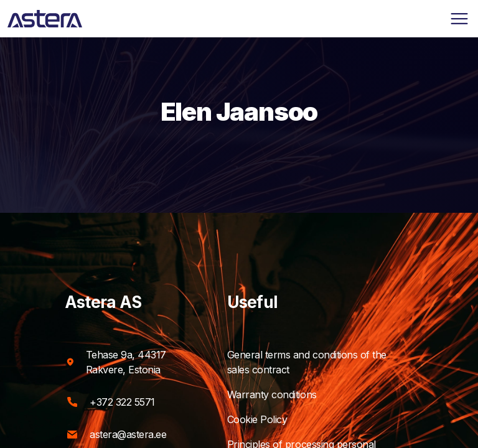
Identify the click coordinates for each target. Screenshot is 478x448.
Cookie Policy (269, 419)
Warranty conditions (284, 394)
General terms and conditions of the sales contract (320, 362)
